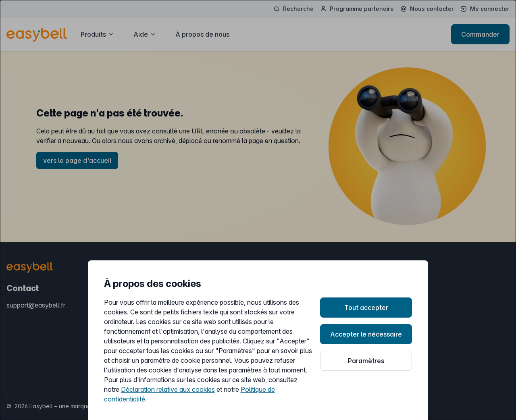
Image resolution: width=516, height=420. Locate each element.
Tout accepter (366, 308)
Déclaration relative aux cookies (168, 389)
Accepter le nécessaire (366, 334)
